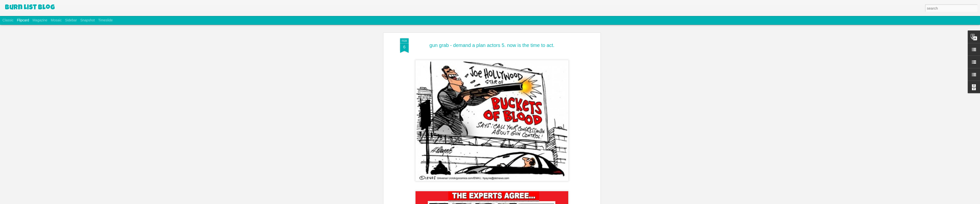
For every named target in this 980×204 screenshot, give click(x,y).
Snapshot (88, 20)
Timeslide (105, 20)
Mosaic (56, 20)
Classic (8, 20)
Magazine (40, 20)
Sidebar (71, 20)
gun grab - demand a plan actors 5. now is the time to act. (492, 45)
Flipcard (23, 20)
